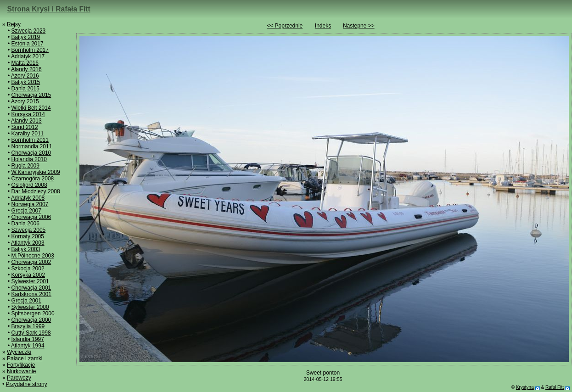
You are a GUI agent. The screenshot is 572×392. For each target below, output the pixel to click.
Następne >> (359, 26)
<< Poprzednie (285, 26)
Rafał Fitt (555, 387)
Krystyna (525, 387)
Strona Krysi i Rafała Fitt (49, 9)
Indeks (323, 26)
